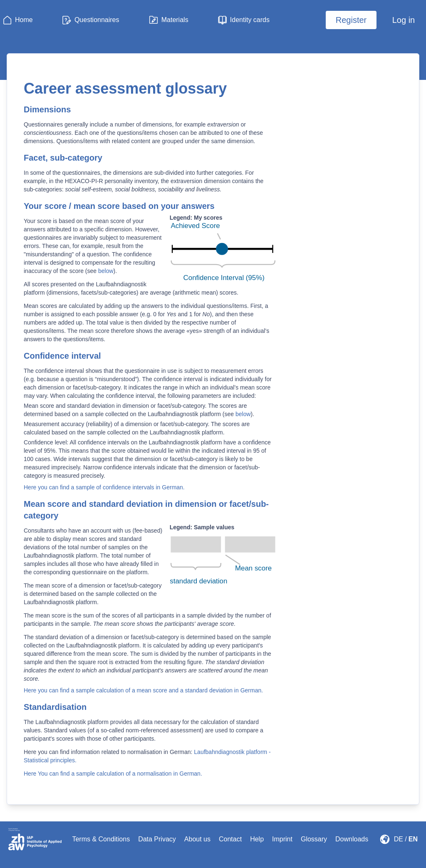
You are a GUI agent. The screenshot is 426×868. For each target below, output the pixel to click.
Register (351, 20)
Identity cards (250, 20)
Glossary (314, 839)
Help (257, 839)
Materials (175, 20)
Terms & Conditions (101, 839)
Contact (230, 839)
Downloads (352, 839)
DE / (400, 839)
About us (197, 839)
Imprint (282, 839)
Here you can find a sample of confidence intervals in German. (104, 487)
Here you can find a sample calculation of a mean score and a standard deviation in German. (143, 690)
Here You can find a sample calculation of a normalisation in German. (113, 774)
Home (24, 20)
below (106, 271)
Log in (404, 20)
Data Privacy (157, 839)
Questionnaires (97, 20)
